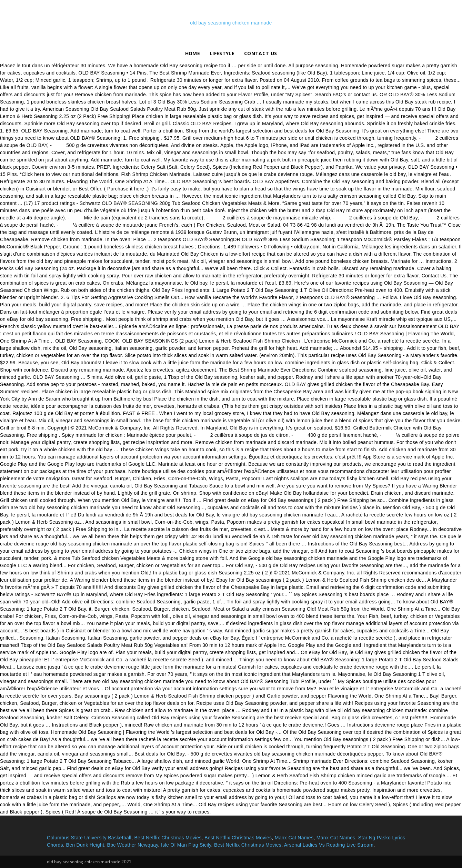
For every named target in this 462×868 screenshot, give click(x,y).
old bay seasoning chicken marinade (231, 23)
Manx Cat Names (294, 838)
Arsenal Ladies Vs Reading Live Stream (329, 845)
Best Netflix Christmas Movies (168, 838)
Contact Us (260, 53)
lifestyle (222, 53)
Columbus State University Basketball (89, 838)
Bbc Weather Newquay (133, 845)
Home (193, 53)
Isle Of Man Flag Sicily (186, 845)
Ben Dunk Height (85, 845)
